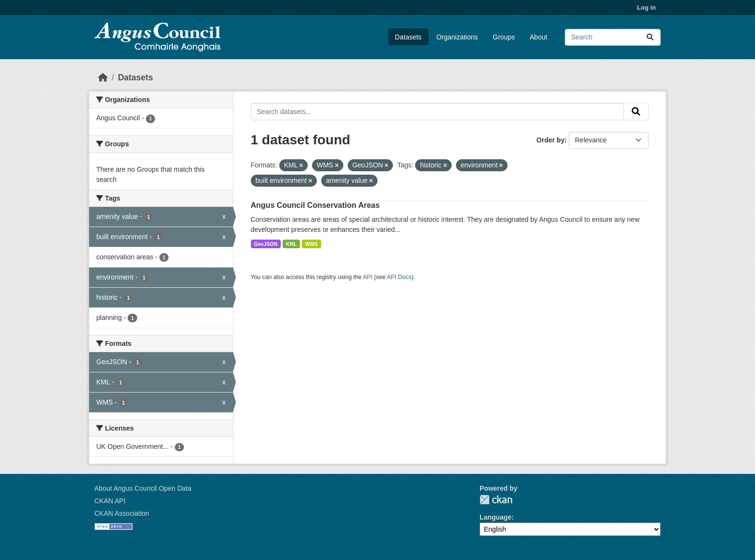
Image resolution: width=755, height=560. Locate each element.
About (539, 37)
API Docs (399, 277)
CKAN (496, 500)
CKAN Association (122, 513)
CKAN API (110, 501)
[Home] (103, 77)
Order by (550, 140)
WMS (312, 244)
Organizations (457, 37)
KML (292, 244)
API (368, 277)
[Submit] (650, 37)
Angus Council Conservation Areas (315, 205)
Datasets (408, 37)
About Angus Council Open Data (143, 488)
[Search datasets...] (613, 37)
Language (495, 517)
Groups (504, 37)
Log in (646, 7)
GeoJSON (266, 244)
